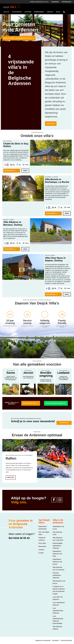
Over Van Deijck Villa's (44, 533)
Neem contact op (30, 403)
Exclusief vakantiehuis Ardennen (57, 575)
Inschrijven (64, 423)
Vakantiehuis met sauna (58, 528)
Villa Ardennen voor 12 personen (58, 569)
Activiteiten (17, 12)
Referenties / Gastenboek (43, 528)
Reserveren (39, 12)
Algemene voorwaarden (43, 640)
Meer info (51, 124)
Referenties (67, 2)
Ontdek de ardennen (42, 539)
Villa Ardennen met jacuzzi (59, 582)
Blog (58, 12)
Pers (8, 166)
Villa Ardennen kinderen (57, 628)
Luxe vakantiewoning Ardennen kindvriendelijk (58, 620)
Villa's (6, 12)
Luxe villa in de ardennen (58, 598)
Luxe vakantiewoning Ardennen (58, 611)
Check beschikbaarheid (56, 403)
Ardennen (55, 2)
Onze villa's (42, 543)
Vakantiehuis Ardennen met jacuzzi (57, 562)
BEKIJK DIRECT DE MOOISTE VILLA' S (18, 38)
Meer (25, 171)
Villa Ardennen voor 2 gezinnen (58, 539)
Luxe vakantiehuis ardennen (59, 604)
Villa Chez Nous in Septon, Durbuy (55, 259)
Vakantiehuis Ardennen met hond (57, 554)
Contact (50, 12)
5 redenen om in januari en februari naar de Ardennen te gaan (59, 590)
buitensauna (12, 379)
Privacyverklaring (66, 640)
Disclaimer (56, 640)
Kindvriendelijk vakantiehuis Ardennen (57, 546)
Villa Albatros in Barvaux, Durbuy (13, 223)
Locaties (28, 12)
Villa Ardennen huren (57, 533)
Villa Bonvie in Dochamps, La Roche (57, 181)
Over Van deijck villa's (39, 2)
